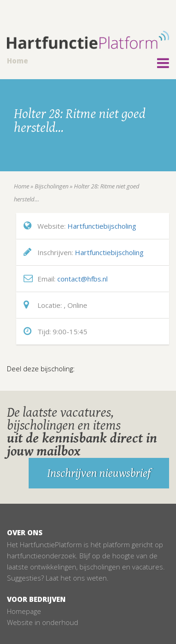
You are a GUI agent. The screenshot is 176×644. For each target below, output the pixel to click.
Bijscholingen (52, 186)
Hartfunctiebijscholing (102, 226)
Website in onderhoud (42, 622)
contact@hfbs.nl (82, 279)
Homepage (24, 611)
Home (18, 61)
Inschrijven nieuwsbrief (99, 473)
